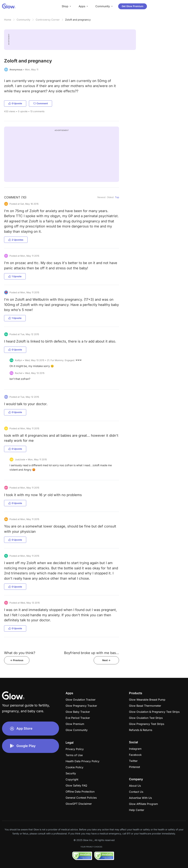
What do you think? (20, 653)
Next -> (106, 660)
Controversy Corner (48, 20)
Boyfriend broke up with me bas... (92, 653)
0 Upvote (15, 103)
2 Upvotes (16, 240)
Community (23, 20)
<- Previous (17, 660)
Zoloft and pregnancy (78, 20)
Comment (40, 103)
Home (8, 20)
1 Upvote (15, 276)
